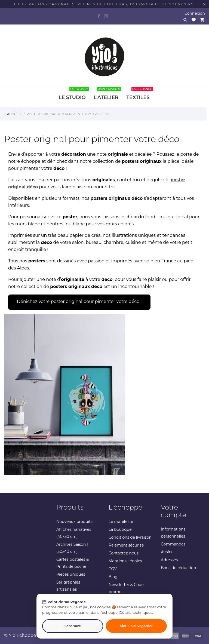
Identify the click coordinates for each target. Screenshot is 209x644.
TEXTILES (139, 94)
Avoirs (167, 552)
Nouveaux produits (74, 522)
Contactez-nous (124, 553)
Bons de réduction (178, 568)
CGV (113, 569)
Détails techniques (136, 612)
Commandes (173, 544)
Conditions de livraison (130, 537)
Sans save (73, 626)
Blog (113, 577)
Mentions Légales (125, 561)
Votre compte (173, 511)
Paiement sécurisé (126, 545)
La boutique (120, 529)
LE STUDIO (74, 94)
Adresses (169, 560)
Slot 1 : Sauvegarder (136, 626)
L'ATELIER (107, 94)
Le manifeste (121, 522)
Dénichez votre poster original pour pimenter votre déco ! (79, 301)
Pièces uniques (71, 574)
